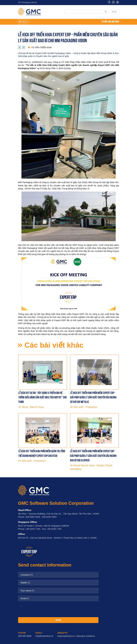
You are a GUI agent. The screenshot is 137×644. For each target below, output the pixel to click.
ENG (114, 12)
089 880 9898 (114, 21)
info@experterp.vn (44, 636)
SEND (58, 620)
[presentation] (58, 609)
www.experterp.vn (66, 636)
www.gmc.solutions (86, 636)
